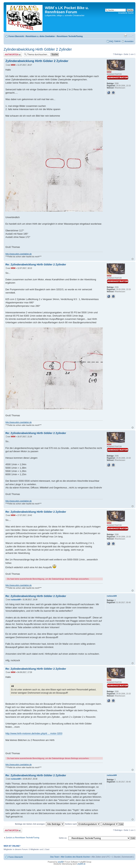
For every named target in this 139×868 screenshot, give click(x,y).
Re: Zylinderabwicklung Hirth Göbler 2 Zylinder (36, 264)
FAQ (111, 41)
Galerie (117, 41)
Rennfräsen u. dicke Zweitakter (40, 36)
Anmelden (129, 41)
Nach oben (133, 259)
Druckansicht (125, 36)
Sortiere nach (83, 824)
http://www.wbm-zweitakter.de (19, 254)
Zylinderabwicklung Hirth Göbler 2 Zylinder (38, 49)
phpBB (60, 862)
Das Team (55, 857)
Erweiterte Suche (126, 13)
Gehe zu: (63, 838)
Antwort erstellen (13, 54)
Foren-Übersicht (16, 36)
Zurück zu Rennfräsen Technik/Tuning (23, 838)
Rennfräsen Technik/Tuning (70, 36)
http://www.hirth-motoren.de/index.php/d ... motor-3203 (34, 733)
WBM (13, 65)
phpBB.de (81, 864)
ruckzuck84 (16, 600)
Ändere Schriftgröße (131, 36)
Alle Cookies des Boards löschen (75, 857)
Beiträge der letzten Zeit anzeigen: (40, 824)
